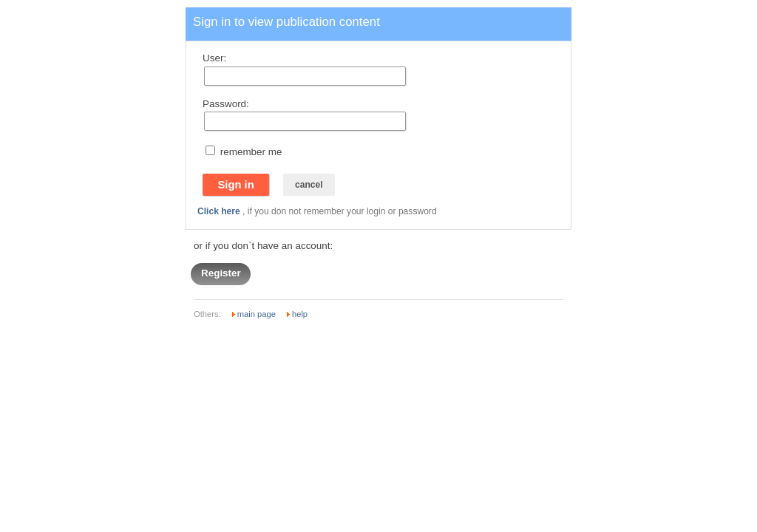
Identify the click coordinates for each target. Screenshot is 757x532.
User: (214, 58)
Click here (219, 211)
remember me (251, 152)
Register (221, 274)
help (300, 314)
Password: (226, 104)
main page (257, 314)
